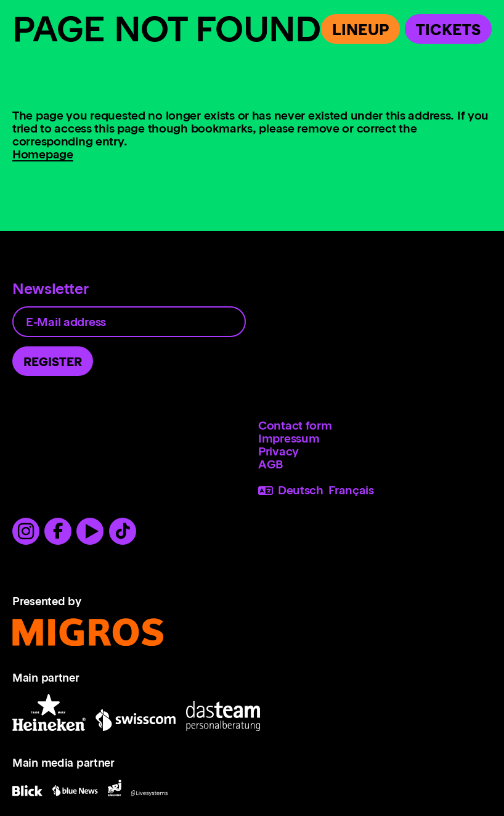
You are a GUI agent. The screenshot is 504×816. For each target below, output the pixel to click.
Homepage (43, 154)
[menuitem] (375, 426)
